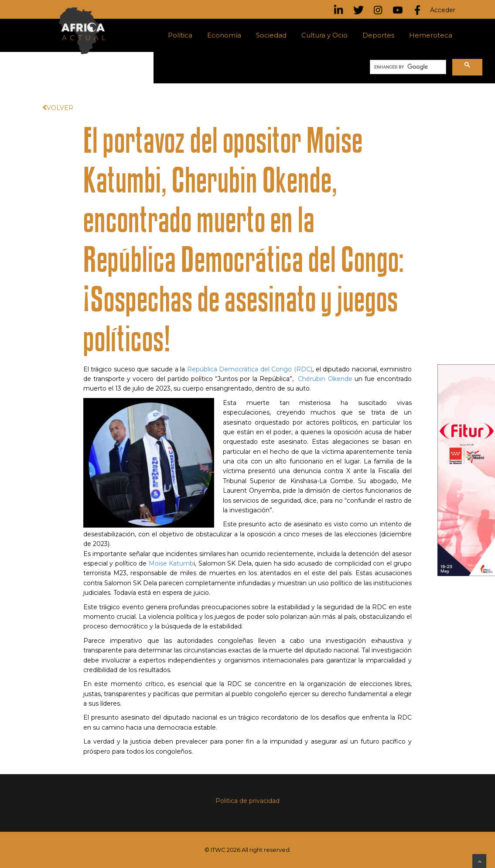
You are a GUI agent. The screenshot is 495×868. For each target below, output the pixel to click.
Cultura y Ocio (324, 35)
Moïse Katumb (171, 563)
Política (180, 35)
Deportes (378, 35)
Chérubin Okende (325, 379)
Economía (224, 35)
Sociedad (271, 35)
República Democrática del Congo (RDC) (250, 369)
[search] (407, 67)
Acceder (443, 10)
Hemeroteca (431, 35)
